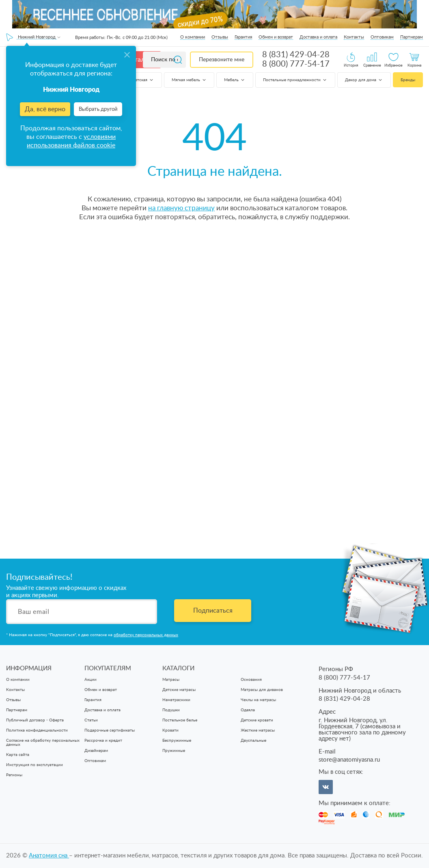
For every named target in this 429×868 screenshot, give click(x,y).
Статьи (91, 720)
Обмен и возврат (276, 37)
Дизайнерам (96, 751)
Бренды (408, 80)
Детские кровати (257, 720)
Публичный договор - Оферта (35, 720)
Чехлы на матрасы (258, 700)
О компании (193, 37)
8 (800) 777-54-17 (296, 64)
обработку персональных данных (146, 635)
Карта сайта (18, 755)
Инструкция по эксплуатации (34, 765)
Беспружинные (177, 741)
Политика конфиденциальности (37, 730)
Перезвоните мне (222, 60)
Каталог (139, 60)
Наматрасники (176, 700)
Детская (143, 80)
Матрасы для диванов (262, 690)
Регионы (14, 775)
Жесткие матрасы (258, 730)
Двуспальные (253, 741)
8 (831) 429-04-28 (296, 55)
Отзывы (220, 37)
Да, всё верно (45, 109)
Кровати (170, 730)
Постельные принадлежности (295, 80)
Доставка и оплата (318, 37)
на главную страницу (181, 208)
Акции (91, 680)
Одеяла (248, 710)
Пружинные (174, 751)
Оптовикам (382, 37)
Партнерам (412, 37)
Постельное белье (180, 720)
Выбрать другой (98, 109)
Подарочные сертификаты (110, 730)
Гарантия (243, 37)
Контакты (354, 37)
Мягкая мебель (189, 80)
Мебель (235, 80)
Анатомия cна (49, 856)
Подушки (171, 710)
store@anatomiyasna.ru (349, 760)
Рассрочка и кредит (103, 741)
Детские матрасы (179, 690)
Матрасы (171, 680)
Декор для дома (364, 80)
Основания (251, 680)
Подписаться (213, 611)
